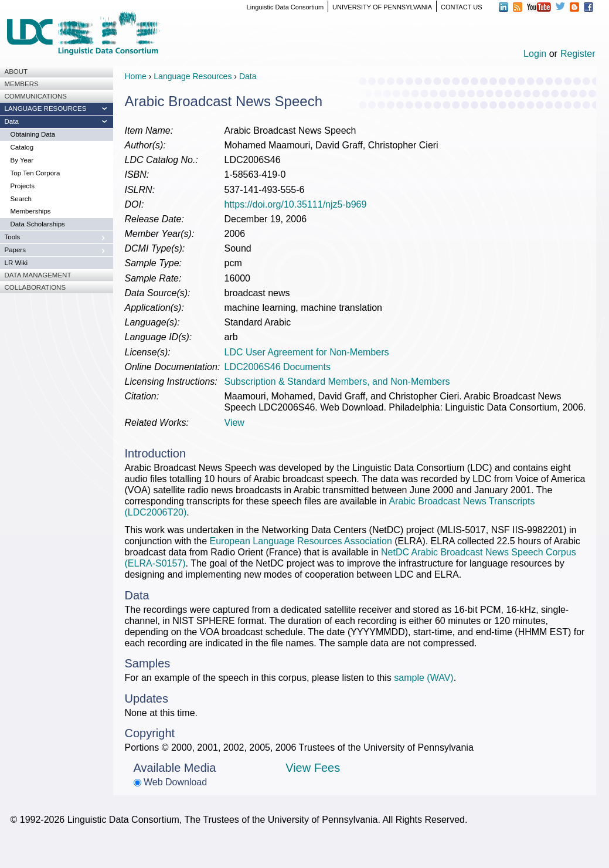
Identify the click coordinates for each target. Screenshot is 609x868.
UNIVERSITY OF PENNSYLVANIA (382, 7)
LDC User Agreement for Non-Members (307, 352)
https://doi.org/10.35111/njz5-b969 (296, 204)
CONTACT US (462, 7)
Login (535, 54)
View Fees (313, 768)
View (234, 423)
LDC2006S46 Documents (278, 367)
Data (248, 76)
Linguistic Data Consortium (285, 7)
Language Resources (193, 76)
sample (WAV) (423, 678)
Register (578, 54)
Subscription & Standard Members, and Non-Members (337, 382)
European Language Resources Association (300, 541)
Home (136, 76)
